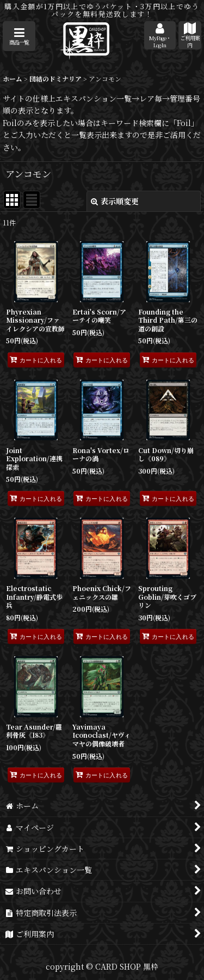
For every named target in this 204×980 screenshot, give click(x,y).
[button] (19, 36)
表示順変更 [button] (115, 201)
